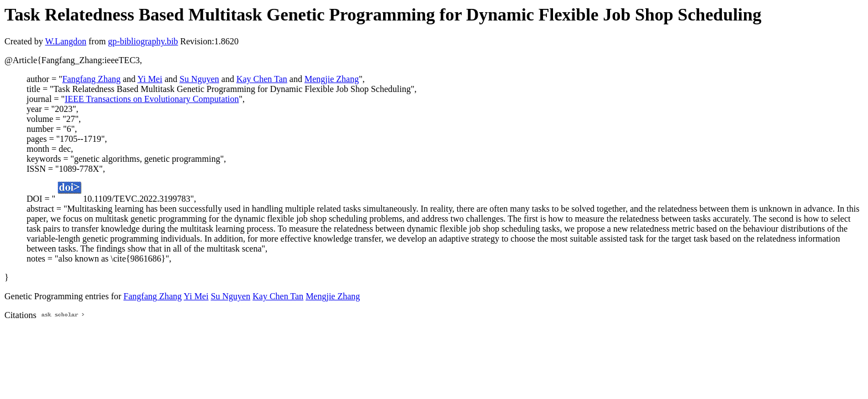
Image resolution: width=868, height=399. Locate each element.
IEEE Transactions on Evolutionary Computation (152, 99)
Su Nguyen (199, 79)
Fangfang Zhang (91, 79)
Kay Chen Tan (262, 79)
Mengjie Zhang (332, 79)
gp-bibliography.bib (143, 41)
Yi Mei (150, 79)
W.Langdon (66, 41)
